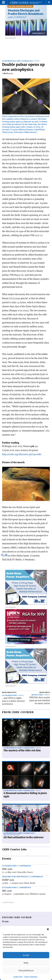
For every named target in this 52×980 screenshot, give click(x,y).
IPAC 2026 (7, 869)
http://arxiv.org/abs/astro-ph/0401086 (22, 454)
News (37, 61)
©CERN (5, 922)
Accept (26, 955)
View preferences (26, 970)
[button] (48, 929)
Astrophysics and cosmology (17, 61)
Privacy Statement (31, 977)
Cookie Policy (18, 977)
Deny (26, 963)
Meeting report (12, 835)
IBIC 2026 (7, 891)
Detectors (37, 695)
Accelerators (10, 695)
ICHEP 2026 (8, 880)
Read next (45, 692)
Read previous (9, 692)
